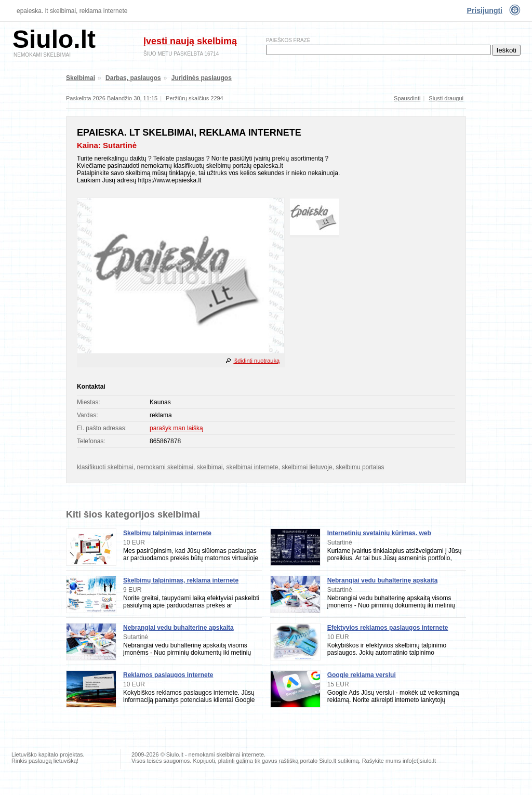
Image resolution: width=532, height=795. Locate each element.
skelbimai (210, 467)
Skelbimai (81, 78)
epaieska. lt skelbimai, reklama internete (72, 11)
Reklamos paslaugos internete (168, 675)
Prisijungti (485, 10)
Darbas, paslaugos (133, 78)
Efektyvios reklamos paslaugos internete (388, 628)
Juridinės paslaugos (202, 78)
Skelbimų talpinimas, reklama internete (181, 580)
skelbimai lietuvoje (307, 467)
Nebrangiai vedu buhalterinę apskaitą (178, 628)
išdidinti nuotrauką (256, 361)
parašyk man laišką (176, 428)
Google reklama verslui (362, 675)
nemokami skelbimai (165, 467)
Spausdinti (407, 98)
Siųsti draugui (446, 98)
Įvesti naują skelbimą (190, 41)
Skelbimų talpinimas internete (167, 533)
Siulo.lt (54, 39)
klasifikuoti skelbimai (105, 467)
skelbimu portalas (360, 467)
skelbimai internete (252, 467)
